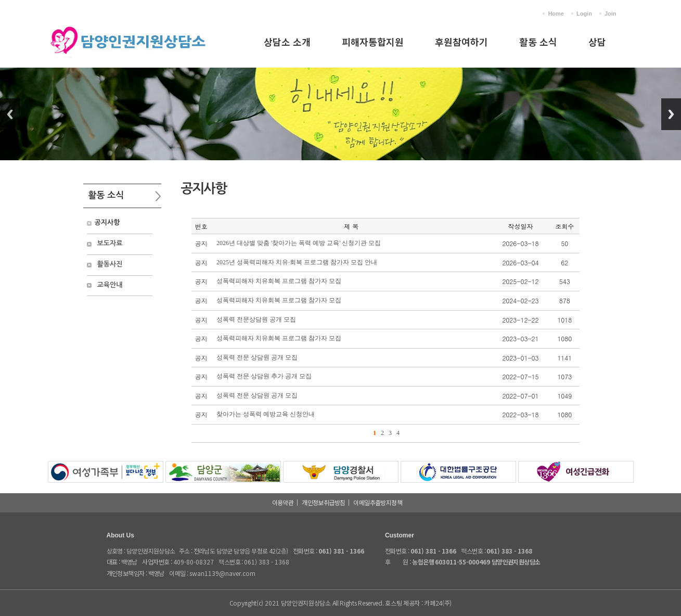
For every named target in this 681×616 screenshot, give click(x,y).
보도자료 (110, 243)
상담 (597, 42)
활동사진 (110, 264)
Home (556, 14)
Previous (10, 114)
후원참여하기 (461, 42)
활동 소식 (538, 42)
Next (671, 114)
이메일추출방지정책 (378, 502)
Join (611, 14)
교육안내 (110, 285)
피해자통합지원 (373, 42)
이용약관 (283, 502)
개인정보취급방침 (323, 502)
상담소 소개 (287, 42)
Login (584, 14)
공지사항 (107, 222)
